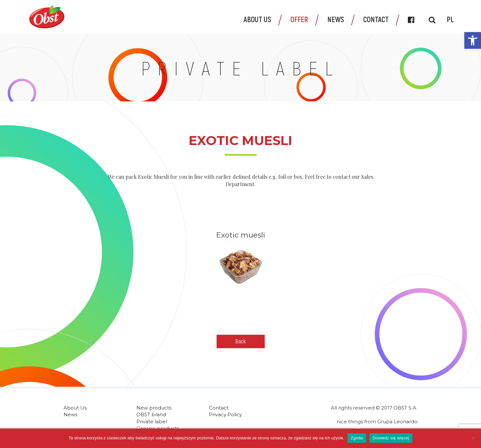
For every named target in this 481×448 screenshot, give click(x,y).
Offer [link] (299, 19)
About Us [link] (257, 19)
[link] (473, 40)
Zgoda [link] (357, 438)
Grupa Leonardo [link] (397, 422)
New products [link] (154, 408)
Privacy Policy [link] (225, 414)
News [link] (336, 19)
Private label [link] (152, 422)
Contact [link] (376, 19)
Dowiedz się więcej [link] (391, 438)
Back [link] (240, 341)
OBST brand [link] (151, 414)
